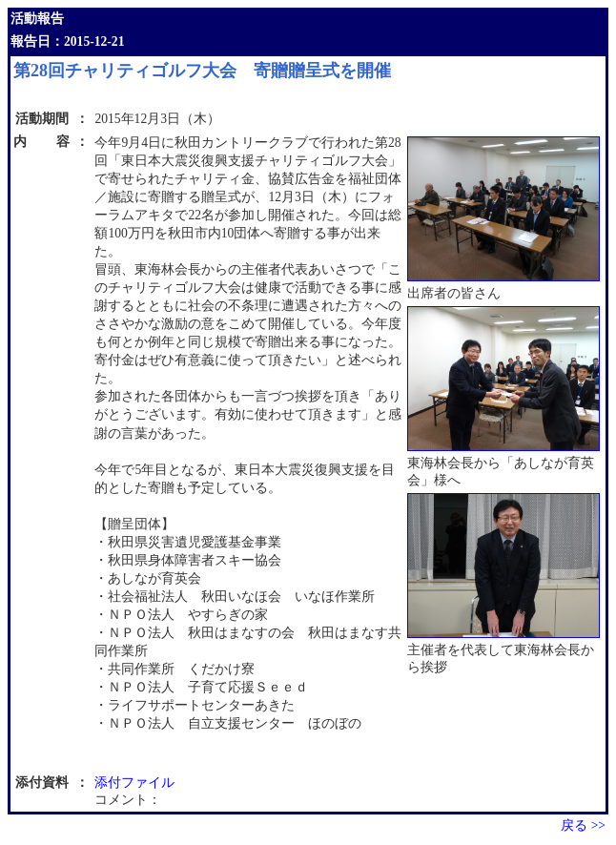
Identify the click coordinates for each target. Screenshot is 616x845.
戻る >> (583, 825)
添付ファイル (134, 783)
